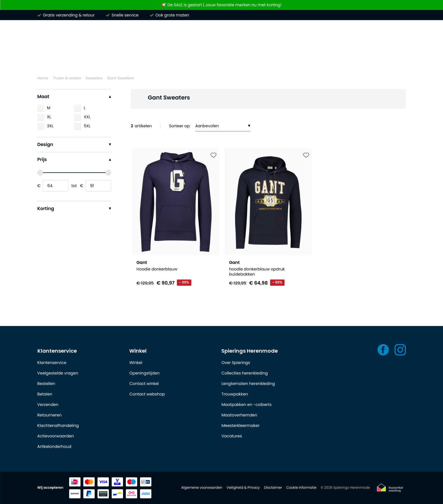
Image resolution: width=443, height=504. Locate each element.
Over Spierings (236, 363)
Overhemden (82, 59)
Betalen (45, 394)
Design (74, 144)
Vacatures (232, 436)
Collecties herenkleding (244, 373)
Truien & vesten (164, 59)
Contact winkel (144, 384)
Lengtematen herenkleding (248, 384)
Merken (46, 59)
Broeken (204, 59)
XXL (87, 117)
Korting (74, 208)
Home (43, 78)
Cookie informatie (301, 488)
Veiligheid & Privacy (243, 488)
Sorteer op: (180, 126)
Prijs (74, 159)
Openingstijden (144, 373)
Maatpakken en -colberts (246, 405)
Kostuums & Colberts (250, 59)
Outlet (387, 59)
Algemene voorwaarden (202, 488)
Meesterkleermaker (240, 425)
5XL (87, 126)
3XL (50, 126)
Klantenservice (57, 351)
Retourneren (50, 415)
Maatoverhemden (239, 415)
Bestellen (46, 384)
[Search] (328, 35)
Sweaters (94, 78)
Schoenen (355, 59)
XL (49, 117)
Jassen (295, 59)
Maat (74, 97)
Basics (324, 59)
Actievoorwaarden (56, 436)
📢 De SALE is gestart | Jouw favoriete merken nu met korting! (222, 5)
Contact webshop (147, 394)
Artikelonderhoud (54, 446)
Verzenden (48, 405)
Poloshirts (122, 59)
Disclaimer (273, 488)
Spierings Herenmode (250, 351)
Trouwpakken (235, 394)
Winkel (138, 351)
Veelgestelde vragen (58, 373)
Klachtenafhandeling (58, 425)
